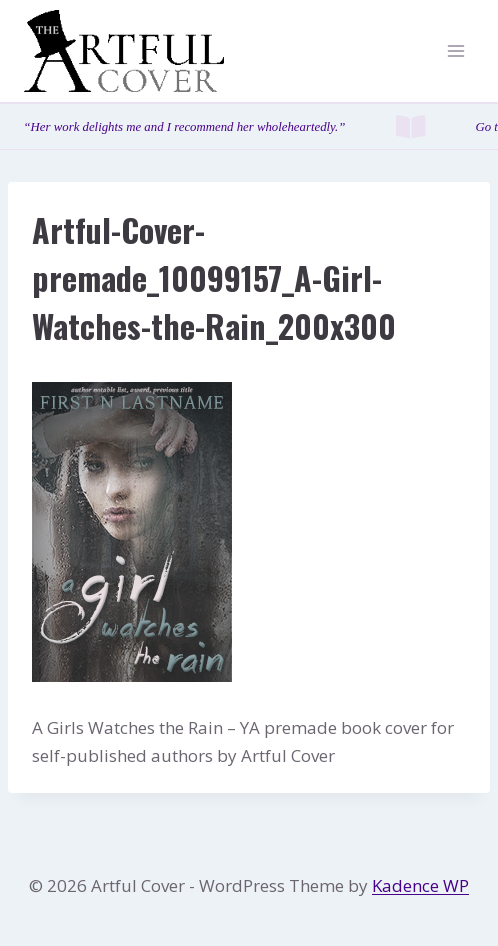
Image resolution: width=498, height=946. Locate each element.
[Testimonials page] (249, 126)
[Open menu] (455, 51)
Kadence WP (420, 885)
